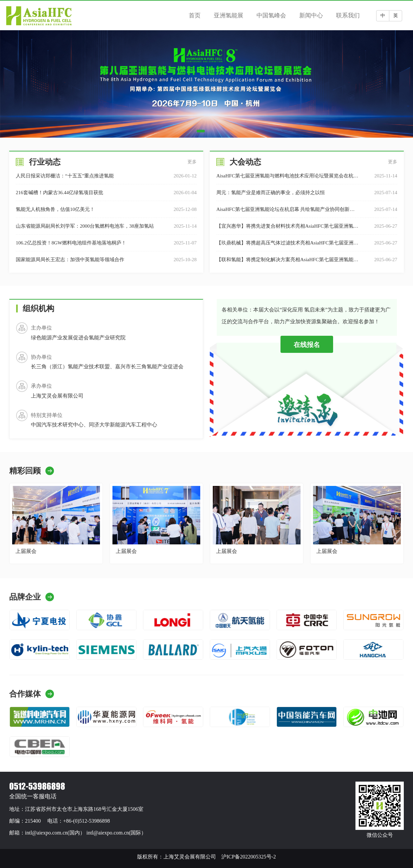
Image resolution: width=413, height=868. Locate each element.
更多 (192, 162)
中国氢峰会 (271, 15)
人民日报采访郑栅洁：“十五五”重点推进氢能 (65, 176)
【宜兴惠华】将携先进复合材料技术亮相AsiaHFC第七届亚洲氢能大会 (287, 229)
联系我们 (348, 15)
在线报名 (307, 345)
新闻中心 (311, 15)
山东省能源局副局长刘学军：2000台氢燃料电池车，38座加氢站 (85, 226)
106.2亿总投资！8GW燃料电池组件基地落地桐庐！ (71, 243)
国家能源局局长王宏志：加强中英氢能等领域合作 (70, 260)
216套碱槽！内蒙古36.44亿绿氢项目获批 (60, 193)
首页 (195, 15)
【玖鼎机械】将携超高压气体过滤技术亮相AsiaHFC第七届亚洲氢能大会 (287, 246)
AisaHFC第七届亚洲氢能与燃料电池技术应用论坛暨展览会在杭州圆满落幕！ (287, 179)
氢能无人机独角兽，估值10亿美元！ (55, 209)
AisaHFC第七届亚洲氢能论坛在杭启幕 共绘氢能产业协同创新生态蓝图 (285, 212)
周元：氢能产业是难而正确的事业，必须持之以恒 (271, 193)
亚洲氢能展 (229, 15)
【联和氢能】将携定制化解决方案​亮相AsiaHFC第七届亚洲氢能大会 (287, 262)
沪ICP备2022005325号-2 (249, 857)
